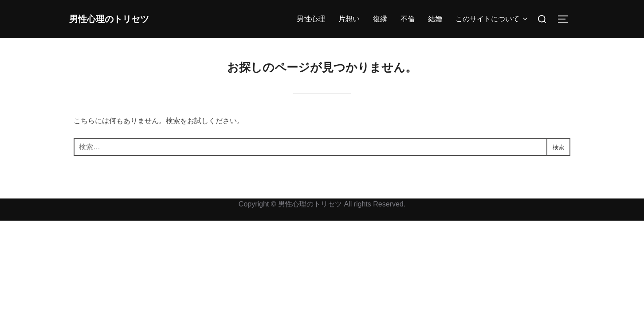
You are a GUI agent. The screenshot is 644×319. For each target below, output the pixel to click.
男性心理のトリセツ (122, 19)
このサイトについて (492, 19)
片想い (349, 19)
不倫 (408, 19)
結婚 (435, 19)
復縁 (380, 19)
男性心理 (311, 19)
